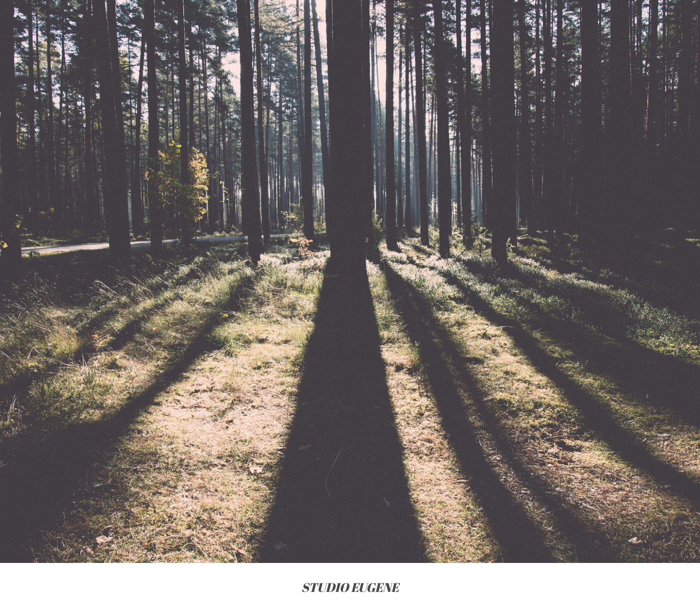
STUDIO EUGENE (350, 587)
